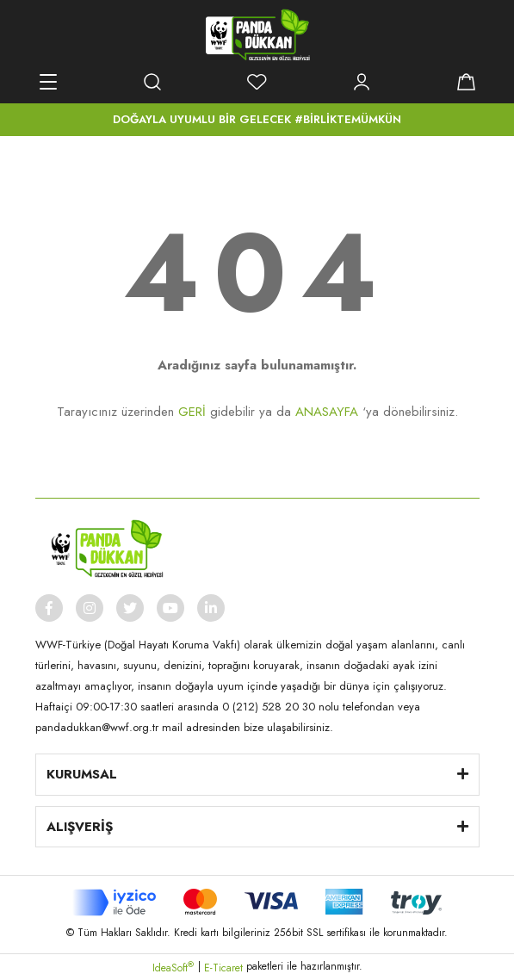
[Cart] (467, 82)
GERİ (192, 412)
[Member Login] (362, 82)
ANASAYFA (327, 412)
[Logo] (257, 34)
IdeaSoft (173, 968)
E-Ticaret (223, 968)
